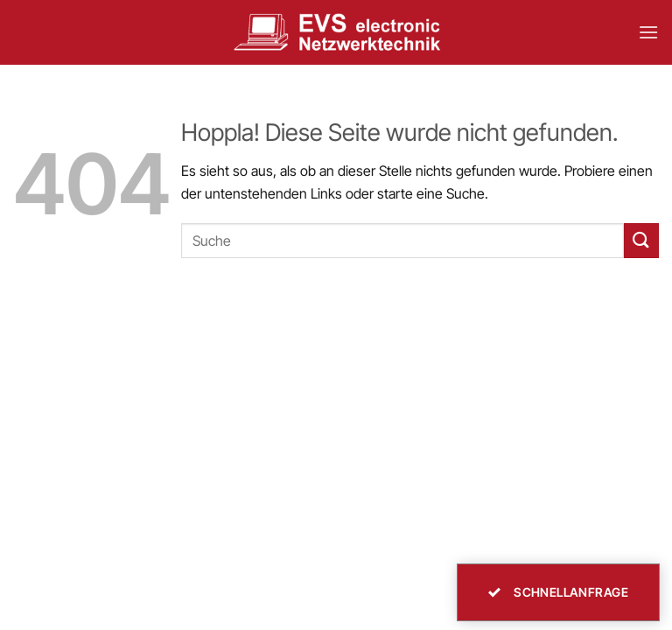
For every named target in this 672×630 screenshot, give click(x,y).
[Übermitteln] (641, 240)
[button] (648, 32)
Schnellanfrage (558, 592)
